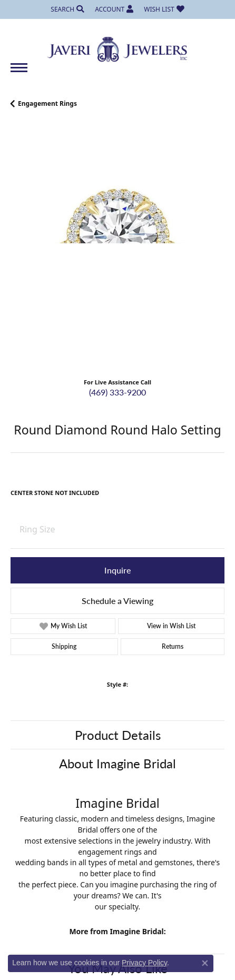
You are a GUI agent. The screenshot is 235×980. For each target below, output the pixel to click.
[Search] (67, 9)
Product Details (118, 735)
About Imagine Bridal (117, 763)
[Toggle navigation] (19, 73)
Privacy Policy (144, 963)
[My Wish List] (164, 9)
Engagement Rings (47, 103)
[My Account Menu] (114, 9)
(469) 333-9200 (117, 392)
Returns (173, 646)
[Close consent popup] (205, 963)
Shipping (64, 646)
